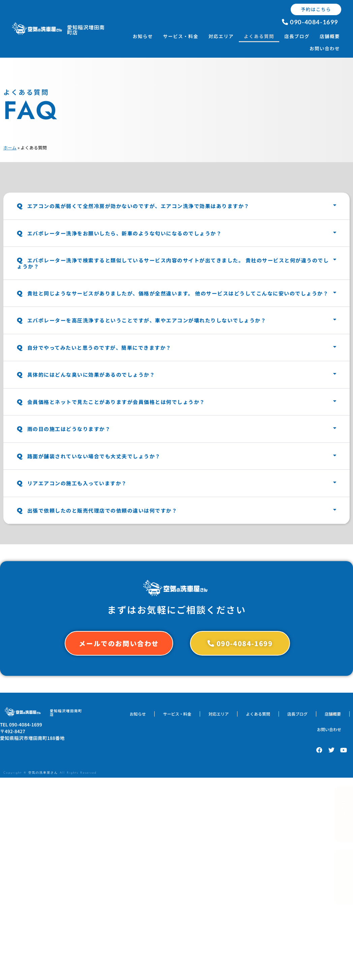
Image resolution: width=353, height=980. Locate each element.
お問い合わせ (325, 48)
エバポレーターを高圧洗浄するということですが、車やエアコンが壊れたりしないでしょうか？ (141, 320)
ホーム (10, 148)
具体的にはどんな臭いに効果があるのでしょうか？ (86, 374)
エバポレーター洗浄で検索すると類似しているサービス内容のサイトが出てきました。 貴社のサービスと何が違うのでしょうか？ (173, 263)
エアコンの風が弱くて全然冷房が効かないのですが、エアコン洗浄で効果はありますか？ (133, 206)
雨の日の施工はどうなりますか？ (64, 429)
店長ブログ (297, 36)
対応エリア (221, 36)
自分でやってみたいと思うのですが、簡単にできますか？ (94, 348)
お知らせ (143, 36)
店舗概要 (330, 36)
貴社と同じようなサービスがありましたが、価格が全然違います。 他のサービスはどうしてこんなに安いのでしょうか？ (173, 293)
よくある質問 (259, 36)
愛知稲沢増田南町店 (86, 30)
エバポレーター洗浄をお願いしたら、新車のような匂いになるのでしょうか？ (119, 233)
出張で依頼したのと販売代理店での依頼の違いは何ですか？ (97, 510)
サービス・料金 (181, 36)
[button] (176, 206)
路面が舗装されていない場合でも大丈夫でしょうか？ (89, 456)
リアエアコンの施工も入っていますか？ (72, 483)
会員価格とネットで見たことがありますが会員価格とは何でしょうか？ (111, 402)
